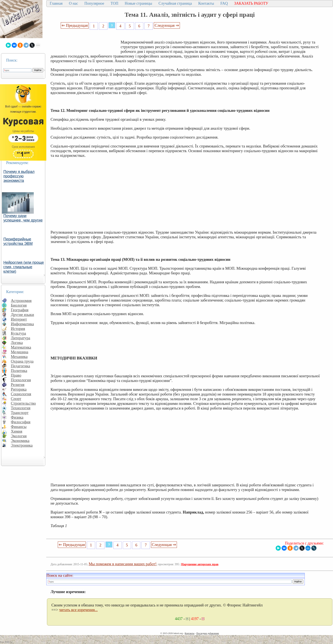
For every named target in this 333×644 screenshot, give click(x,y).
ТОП (115, 3)
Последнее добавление (207, 633)
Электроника (22, 445)
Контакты (206, 3)
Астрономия (21, 301)
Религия (18, 385)
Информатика (22, 324)
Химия (17, 431)
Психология (21, 380)
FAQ (224, 3)
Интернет (19, 319)
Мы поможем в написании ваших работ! (123, 564)
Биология (19, 305)
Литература (20, 338)
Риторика (19, 389)
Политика (19, 371)
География (20, 310)
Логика (17, 343)
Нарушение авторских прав (200, 564)
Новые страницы (138, 3)
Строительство (23, 403)
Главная (56, 3)
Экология (19, 436)
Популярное (94, 3)
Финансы (19, 427)
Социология (21, 394)
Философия (21, 422)
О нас (73, 3)
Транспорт (20, 413)
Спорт (16, 399)
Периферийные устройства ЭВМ (18, 241)
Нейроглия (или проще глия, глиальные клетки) (24, 267)
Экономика (20, 441)
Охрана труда (22, 361)
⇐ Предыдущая (75, 25)
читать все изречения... (78, 610)
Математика (21, 347)
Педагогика (20, 366)
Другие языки (22, 315)
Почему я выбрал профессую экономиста (19, 176)
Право (16, 375)
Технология (21, 408)
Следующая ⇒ (167, 25)
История (18, 329)
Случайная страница (175, 3)
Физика (17, 417)
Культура (18, 333)
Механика (19, 357)
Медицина (20, 352)
